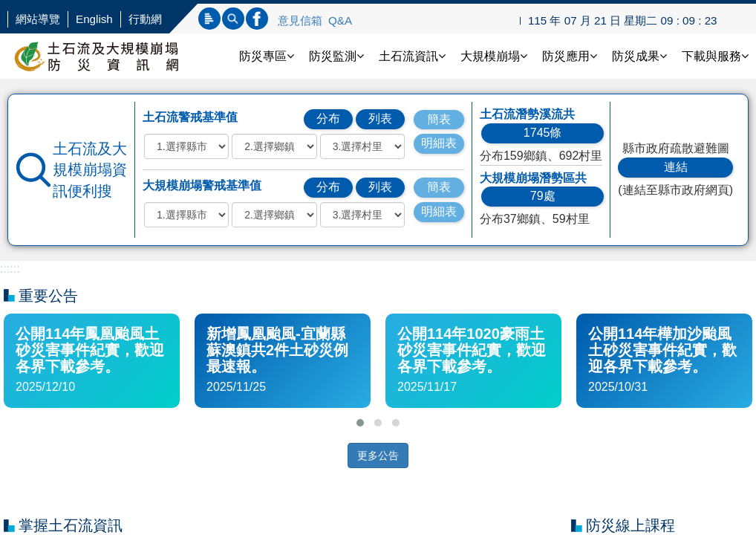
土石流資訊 (412, 56)
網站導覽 (38, 19)
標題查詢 (209, 19)
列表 (380, 119)
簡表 (439, 119)
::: (5, 269)
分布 (328, 119)
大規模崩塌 (494, 56)
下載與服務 (715, 56)
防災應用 (570, 56)
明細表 (439, 143)
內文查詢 (233, 19)
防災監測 (336, 56)
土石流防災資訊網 (111, 56)
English (94, 19)
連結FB (257, 19)
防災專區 (267, 56)
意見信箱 (300, 20)
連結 (676, 167)
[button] (360, 423)
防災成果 (639, 56)
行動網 (145, 19)
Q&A (340, 20)
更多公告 (378, 455)
